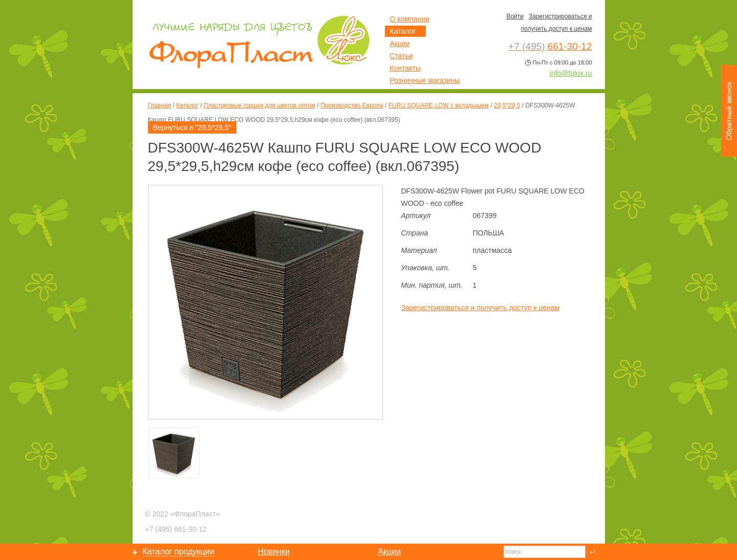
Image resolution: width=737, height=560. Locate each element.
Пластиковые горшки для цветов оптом (259, 105)
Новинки (274, 552)
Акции (400, 44)
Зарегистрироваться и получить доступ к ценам (481, 308)
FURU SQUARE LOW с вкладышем (439, 105)
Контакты (405, 68)
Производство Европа (352, 105)
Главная (160, 105)
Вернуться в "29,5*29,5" (192, 127)
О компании (410, 19)
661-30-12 (176, 529)
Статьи (402, 56)
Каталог (187, 105)
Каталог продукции (179, 552)
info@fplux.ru (571, 73)
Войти (515, 16)
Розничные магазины (425, 80)
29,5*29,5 (507, 105)
